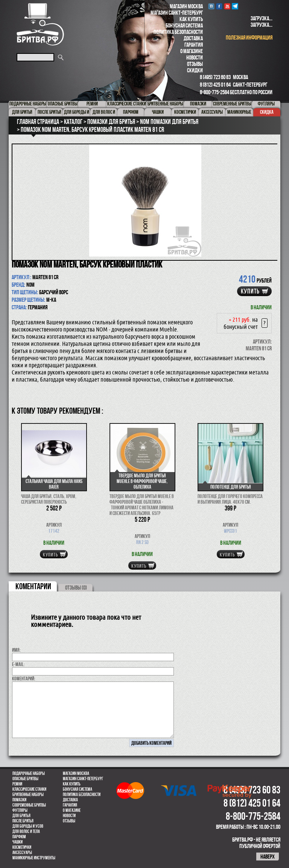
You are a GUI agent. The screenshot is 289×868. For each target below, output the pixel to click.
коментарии (33, 586)
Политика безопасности (178, 32)
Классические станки (29, 789)
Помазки (19, 800)
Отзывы (195, 64)
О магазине (192, 51)
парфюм (19, 837)
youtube (227, 6)
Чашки (17, 842)
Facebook (219, 6)
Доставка (193, 38)
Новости (195, 57)
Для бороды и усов (28, 826)
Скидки (195, 70)
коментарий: (24, 679)
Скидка (267, 112)
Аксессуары (22, 853)
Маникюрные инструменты (34, 858)
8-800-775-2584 (214, 92)
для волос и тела (26, 831)
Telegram (235, 6)
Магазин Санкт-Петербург (177, 13)
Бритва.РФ (40, 24)
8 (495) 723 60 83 (215, 77)
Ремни (17, 784)
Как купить (191, 19)
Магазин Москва (186, 6)
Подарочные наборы (29, 773)
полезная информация (249, 37)
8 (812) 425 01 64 (215, 85)
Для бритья (21, 816)
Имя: (16, 650)
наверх (268, 857)
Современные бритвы (29, 805)
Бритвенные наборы (28, 795)
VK (211, 6)
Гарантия (194, 45)
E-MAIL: (18, 664)
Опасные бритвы (25, 779)
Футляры (20, 810)
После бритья (23, 821)
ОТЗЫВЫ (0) (76, 588)
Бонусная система (184, 25)
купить (250, 291)
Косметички (22, 847)
